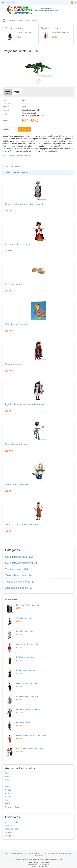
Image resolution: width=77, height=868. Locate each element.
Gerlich (8, 797)
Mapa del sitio (11, 825)
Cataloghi (38, 856)
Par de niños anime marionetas (30, 749)
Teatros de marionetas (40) (20, 582)
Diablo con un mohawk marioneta (21, 525)
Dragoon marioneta (61, 33)
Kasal (24, 104)
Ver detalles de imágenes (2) (38, 81)
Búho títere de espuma (16, 324)
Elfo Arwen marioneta (26, 670)
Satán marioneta (13, 364)
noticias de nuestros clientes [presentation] (16, 172)
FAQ (6, 853)
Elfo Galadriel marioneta (27, 696)
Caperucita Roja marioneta (28, 644)
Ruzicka (8, 793)
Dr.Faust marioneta (25, 33)
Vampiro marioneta (25, 618)
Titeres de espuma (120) (19, 575)
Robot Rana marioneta (16, 444)
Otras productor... (12, 807)
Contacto (13, 853)
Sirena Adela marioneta (16, 485)
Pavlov (8, 776)
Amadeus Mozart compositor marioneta (24, 204)
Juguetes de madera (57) (19, 588)
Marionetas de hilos (15, 20)
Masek (8, 773)
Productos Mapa (12, 829)
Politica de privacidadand (32, 853)
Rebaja (8, 836)
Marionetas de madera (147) (21, 563)
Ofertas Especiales (13, 822)
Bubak (8, 804)
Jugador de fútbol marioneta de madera (24, 404)
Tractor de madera (14, 284)
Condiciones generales (50, 853)
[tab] (38, 166)
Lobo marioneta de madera (28, 709)
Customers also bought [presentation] (14, 166)
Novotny (8, 790)
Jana (7, 783)
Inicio (4, 20)
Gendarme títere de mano (18, 244)
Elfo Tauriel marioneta (26, 657)
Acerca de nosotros (66, 853)
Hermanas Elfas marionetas (29, 605)
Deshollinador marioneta (27, 683)
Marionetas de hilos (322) (19, 557)
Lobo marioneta (23, 722)
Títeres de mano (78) (17, 569)
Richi (7, 780)
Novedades (10, 832)
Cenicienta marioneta (26, 631)
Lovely (8, 800)
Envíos (20, 853)
